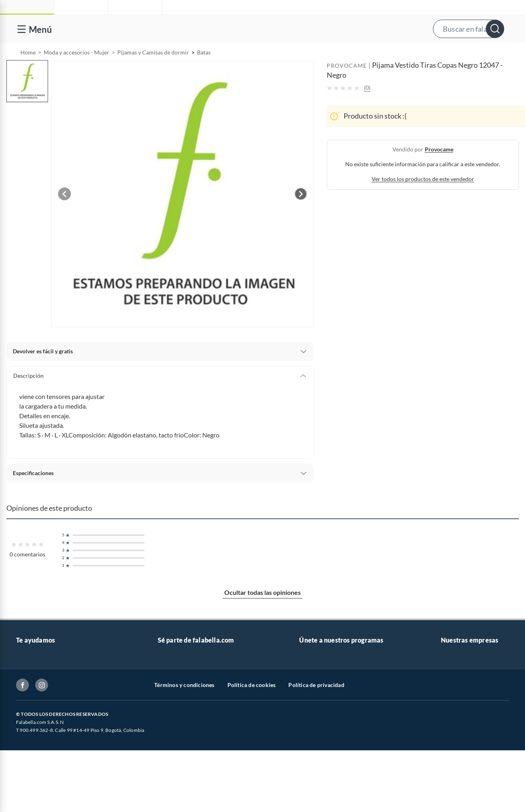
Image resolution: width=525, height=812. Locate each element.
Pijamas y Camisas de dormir (153, 73)
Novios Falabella (320, 691)
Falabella (452, 691)
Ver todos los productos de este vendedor (423, 199)
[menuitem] (425, 53)
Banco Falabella (461, 729)
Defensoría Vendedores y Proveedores (64, 781)
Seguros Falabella (463, 742)
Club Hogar (314, 716)
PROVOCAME (347, 86)
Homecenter (457, 716)
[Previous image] (64, 214)
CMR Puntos (315, 678)
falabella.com (458, 678)
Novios (476, 53)
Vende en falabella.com (367, 53)
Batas (204, 73)
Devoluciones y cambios (46, 704)
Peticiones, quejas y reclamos (52, 806)
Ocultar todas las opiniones (262, 613)
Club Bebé (312, 704)
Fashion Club (316, 729)
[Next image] (301, 214)
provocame (439, 170)
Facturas (27, 729)
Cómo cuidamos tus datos (48, 793)
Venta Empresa (176, 716)
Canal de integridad (40, 768)
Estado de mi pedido (41, 742)
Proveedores (174, 729)
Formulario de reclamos (46, 755)
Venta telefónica (36, 678)
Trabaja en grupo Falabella (190, 704)
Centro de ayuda (36, 691)
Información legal (38, 716)
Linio (447, 704)
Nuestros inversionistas (187, 691)
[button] (261, 29)
